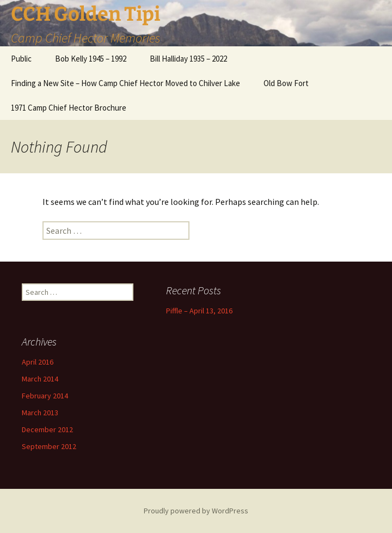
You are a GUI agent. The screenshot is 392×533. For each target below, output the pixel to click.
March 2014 (40, 379)
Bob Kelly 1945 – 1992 (91, 59)
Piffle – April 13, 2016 (199, 311)
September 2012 (49, 446)
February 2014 (45, 396)
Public (21, 59)
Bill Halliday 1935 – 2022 (188, 59)
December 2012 (47, 429)
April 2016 (38, 362)
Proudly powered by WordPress (196, 511)
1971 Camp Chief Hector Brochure (69, 108)
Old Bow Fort (286, 83)
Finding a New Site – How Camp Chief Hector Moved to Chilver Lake (125, 83)
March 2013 (40, 413)
